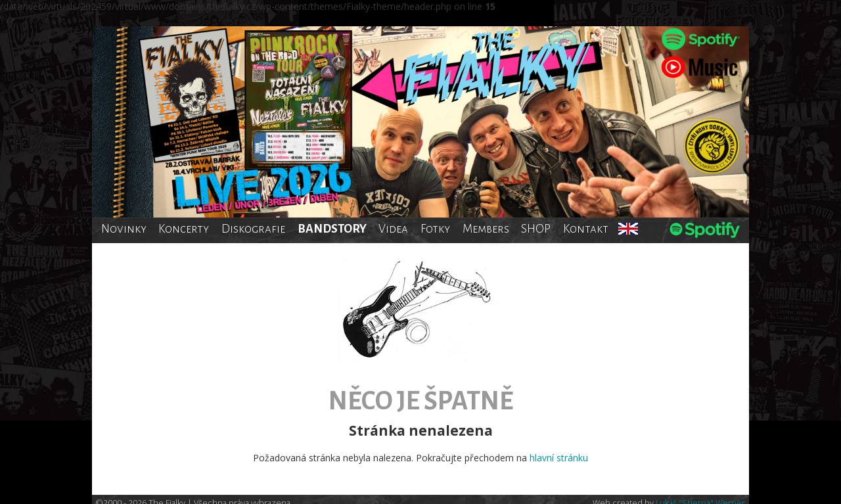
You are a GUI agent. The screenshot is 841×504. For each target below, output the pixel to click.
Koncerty (184, 229)
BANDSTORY (332, 229)
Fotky (435, 229)
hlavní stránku (559, 458)
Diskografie (253, 229)
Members (486, 229)
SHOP (536, 229)
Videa (393, 229)
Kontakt (586, 229)
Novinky (124, 229)
